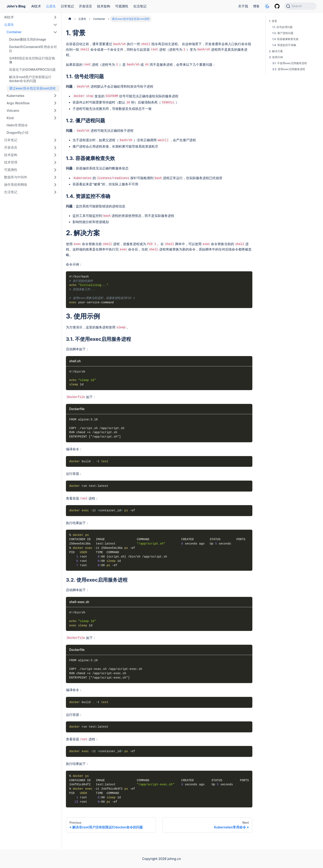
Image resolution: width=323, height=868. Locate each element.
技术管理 (11, 162)
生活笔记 (140, 6)
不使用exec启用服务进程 (292, 63)
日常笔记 (67, 6)
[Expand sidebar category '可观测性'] (55, 170)
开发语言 (85, 6)
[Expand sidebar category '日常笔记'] (55, 140)
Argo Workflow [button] (18, 103)
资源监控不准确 (287, 45)
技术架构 (104, 6)
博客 (256, 6)
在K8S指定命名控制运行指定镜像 (32, 60)
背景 (274, 21)
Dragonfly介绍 (18, 133)
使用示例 (277, 57)
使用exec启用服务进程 (291, 69)
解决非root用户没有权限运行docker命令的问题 (30, 79)
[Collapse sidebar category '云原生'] (55, 25)
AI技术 (36, 6)
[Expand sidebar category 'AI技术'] (55, 17)
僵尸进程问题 (285, 33)
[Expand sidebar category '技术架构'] (55, 155)
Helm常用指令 (17, 125)
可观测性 (122, 6)
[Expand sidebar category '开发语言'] (55, 148)
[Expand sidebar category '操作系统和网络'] (55, 185)
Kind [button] (10, 118)
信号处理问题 (284, 27)
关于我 (243, 6)
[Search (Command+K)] (300, 6)
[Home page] (70, 19)
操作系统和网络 (16, 185)
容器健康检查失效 (288, 39)
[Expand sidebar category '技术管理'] (55, 162)
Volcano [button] (13, 111)
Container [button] (14, 32)
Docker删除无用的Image (28, 39)
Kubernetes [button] (15, 96)
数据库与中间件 (16, 177)
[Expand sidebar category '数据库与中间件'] (55, 177)
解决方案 (277, 51)
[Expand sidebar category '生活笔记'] (55, 192)
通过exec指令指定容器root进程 (32, 88)
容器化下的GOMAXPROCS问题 (32, 70)
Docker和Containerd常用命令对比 (33, 49)
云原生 (51, 6)
